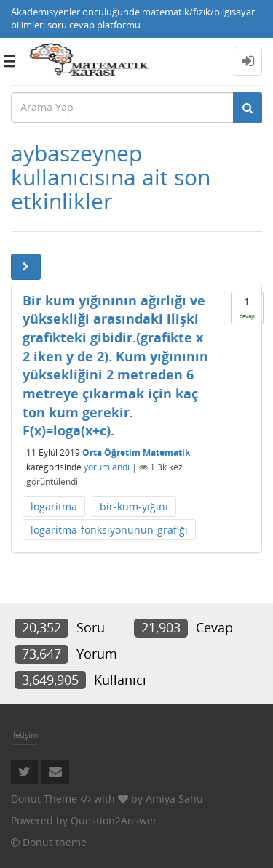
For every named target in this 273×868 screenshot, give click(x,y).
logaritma (54, 506)
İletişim (24, 735)
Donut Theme (44, 799)
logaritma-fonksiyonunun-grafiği (109, 530)
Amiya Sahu (174, 799)
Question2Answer (114, 820)
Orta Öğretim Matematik (136, 453)
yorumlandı (107, 467)
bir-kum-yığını (134, 506)
